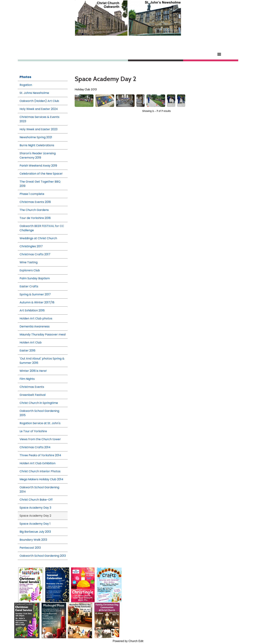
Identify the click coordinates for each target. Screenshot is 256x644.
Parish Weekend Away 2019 (38, 166)
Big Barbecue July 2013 (35, 532)
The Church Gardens (34, 210)
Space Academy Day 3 (35, 508)
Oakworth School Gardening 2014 (39, 489)
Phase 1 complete (32, 194)
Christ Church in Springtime (39, 403)
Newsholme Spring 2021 (36, 137)
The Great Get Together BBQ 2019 (40, 184)
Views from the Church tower (40, 439)
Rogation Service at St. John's (40, 423)
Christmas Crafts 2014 (35, 447)
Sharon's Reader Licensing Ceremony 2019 (38, 155)
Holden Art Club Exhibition (38, 463)
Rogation (26, 85)
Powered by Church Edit (128, 641)
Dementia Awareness (35, 326)
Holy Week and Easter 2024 (39, 109)
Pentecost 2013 (30, 548)
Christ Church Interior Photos (40, 471)
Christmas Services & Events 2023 (39, 119)
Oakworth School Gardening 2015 (39, 413)
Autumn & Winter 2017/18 (37, 302)
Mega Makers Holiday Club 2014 (41, 479)
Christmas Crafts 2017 (35, 254)
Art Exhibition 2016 (32, 310)
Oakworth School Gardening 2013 (43, 556)
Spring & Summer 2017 (35, 294)
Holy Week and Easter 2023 (38, 129)
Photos (25, 77)
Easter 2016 (27, 351)
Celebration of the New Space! (41, 174)
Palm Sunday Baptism (35, 278)
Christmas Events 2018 (35, 202)
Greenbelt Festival (33, 395)
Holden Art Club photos (36, 318)
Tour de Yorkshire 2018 (35, 218)
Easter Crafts (29, 286)
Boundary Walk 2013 (33, 540)
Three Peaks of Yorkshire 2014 (40, 455)
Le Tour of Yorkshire (33, 431)
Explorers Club (30, 270)
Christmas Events (32, 387)
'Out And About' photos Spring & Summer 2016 (42, 361)
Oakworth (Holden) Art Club (39, 101)
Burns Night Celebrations (37, 145)
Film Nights (27, 379)
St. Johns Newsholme (34, 93)
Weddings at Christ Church (38, 238)
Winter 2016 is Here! (33, 371)
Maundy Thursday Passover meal (43, 334)
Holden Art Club (31, 342)
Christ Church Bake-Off (36, 500)
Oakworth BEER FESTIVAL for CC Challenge (42, 228)
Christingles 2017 (31, 246)
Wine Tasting (29, 262)
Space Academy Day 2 (35, 516)
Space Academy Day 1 (35, 524)
